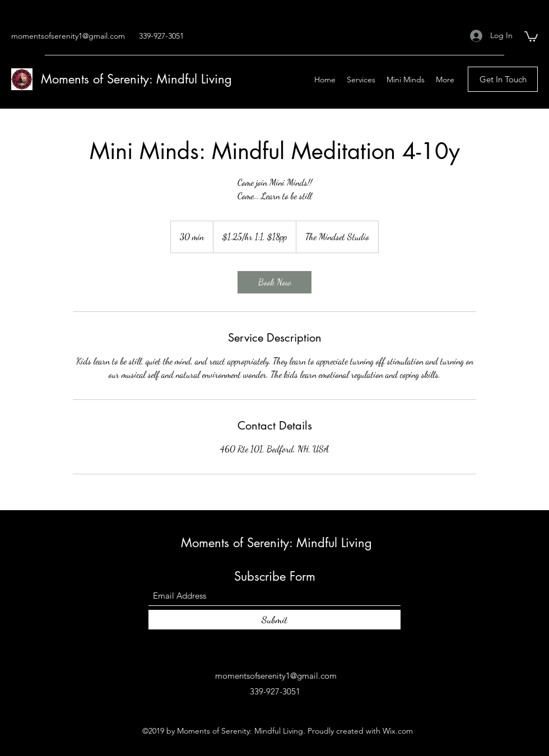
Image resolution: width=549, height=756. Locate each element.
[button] (531, 36)
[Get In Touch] (503, 79)
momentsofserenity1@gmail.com (68, 36)
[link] (274, 282)
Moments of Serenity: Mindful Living (136, 79)
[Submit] (274, 620)
